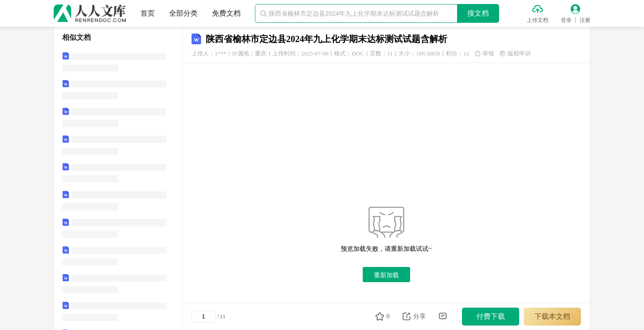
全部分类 (183, 13)
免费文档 (226, 13)
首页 (148, 13)
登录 (566, 20)
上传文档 (538, 20)
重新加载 (386, 275)
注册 (585, 20)
